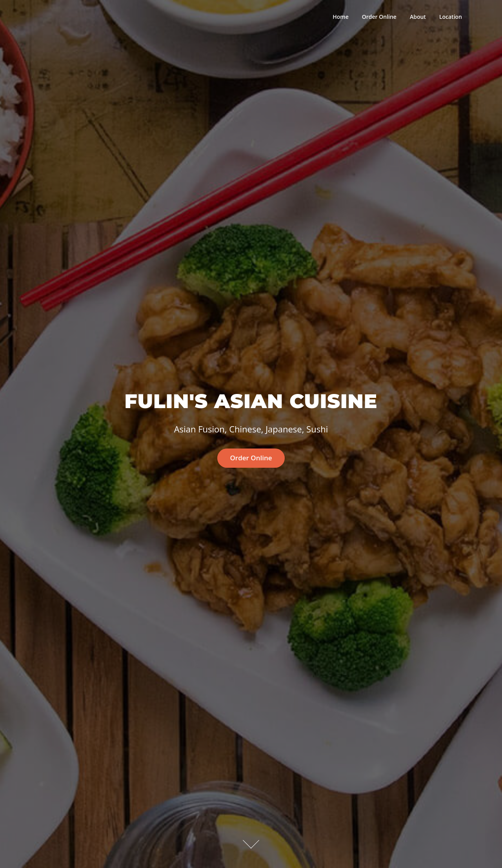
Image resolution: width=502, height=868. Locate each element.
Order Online (379, 17)
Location (451, 17)
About (418, 17)
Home (341, 17)
